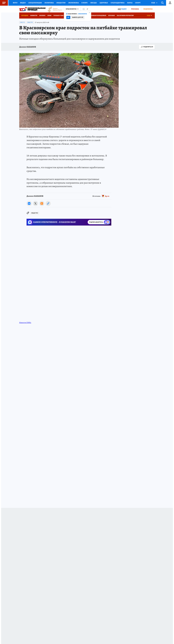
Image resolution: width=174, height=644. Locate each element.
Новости (34, 15)
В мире (85, 3)
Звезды (94, 3)
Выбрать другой (78, 17)
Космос (42, 15)
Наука (130, 3)
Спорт (138, 3)
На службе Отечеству (125, 15)
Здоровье (104, 3)
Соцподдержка (118, 3)
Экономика (73, 3)
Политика (49, 3)
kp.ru (107, 196)
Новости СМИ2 (25, 309)
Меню (3, 3)
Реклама (135, 9)
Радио (124, 9)
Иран (49, 15)
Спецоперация (35, 3)
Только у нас (59, 15)
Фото (15, 3)
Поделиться (147, 47)
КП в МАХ (112, 15)
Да (68, 17)
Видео (23, 3)
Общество (61, 3)
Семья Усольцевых (99, 15)
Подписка (148, 9)
